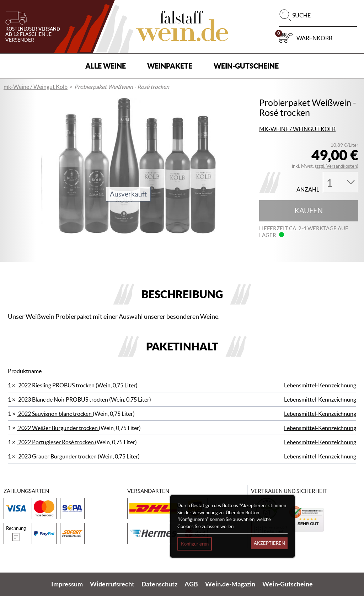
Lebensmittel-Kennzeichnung (320, 385)
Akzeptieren (269, 543)
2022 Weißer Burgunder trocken (58, 428)
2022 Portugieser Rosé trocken (56, 442)
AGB (191, 584)
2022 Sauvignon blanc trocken (55, 414)
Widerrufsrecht (112, 584)
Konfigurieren (195, 544)
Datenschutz (159, 584)
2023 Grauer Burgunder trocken (57, 456)
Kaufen (309, 211)
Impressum (67, 584)
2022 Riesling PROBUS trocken (56, 385)
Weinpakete (170, 66)
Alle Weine (106, 66)
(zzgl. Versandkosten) (337, 166)
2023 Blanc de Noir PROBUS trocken (63, 399)
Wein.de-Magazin (230, 584)
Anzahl (308, 190)
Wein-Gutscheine (246, 66)
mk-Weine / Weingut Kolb (36, 87)
